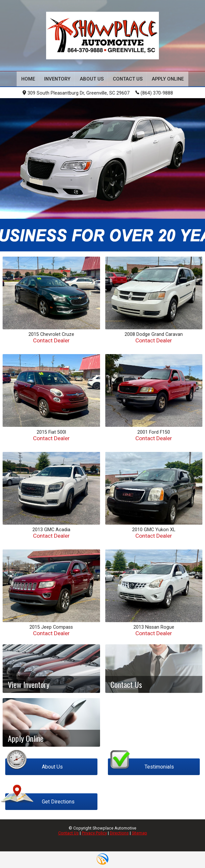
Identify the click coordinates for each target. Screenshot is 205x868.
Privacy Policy (94, 833)
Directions (119, 833)
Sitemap (139, 833)
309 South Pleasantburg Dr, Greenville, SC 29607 (76, 93)
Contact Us (68, 833)
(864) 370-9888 (154, 93)
